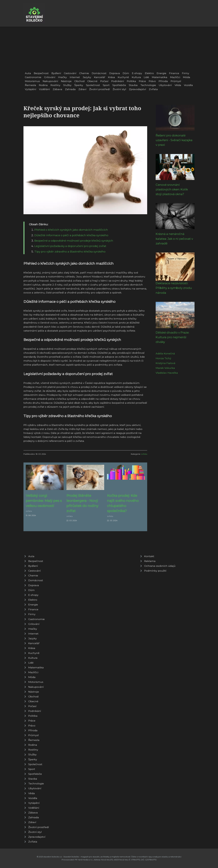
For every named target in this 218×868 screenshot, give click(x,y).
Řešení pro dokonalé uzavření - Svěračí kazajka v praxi (174, 140)
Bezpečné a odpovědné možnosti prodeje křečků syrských (74, 241)
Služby (67, 85)
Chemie (84, 73)
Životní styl (119, 89)
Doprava (115, 73)
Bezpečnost (41, 73)
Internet (75, 77)
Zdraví (82, 89)
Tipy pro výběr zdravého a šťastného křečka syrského (70, 252)
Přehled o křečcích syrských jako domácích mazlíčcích (71, 230)
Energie (161, 73)
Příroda (163, 81)
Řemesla (30, 85)
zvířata (144, 454)
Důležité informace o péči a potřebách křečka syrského (71, 235)
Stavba (133, 85)
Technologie (148, 85)
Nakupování (50, 81)
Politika (131, 81)
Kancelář (100, 77)
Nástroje (66, 81)
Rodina (43, 85)
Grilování (50, 77)
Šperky (79, 85)
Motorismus (32, 81)
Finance (174, 73)
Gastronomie (33, 77)
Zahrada (70, 89)
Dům (126, 73)
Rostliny (55, 85)
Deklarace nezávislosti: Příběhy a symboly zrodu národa (174, 288)
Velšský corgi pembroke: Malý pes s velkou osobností (44, 501)
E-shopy (137, 73)
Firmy (186, 73)
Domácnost (99, 73)
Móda (187, 77)
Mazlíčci (175, 77)
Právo (152, 81)
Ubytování (165, 85)
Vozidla (188, 85)
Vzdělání (44, 89)
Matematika (160, 77)
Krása (111, 77)
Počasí (104, 81)
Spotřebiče (119, 85)
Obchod (79, 81)
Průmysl (176, 81)
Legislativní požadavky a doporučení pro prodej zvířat (70, 246)
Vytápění (31, 89)
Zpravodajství (137, 89)
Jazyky (87, 77)
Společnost (93, 85)
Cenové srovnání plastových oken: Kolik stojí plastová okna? (172, 189)
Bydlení (56, 73)
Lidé (146, 77)
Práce (142, 81)
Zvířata (153, 89)
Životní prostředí (100, 89)
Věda (178, 85)
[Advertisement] (109, 48)
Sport (106, 85)
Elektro (149, 73)
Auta (28, 73)
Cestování (70, 73)
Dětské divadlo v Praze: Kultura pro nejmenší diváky (172, 337)
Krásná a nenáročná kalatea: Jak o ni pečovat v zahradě (174, 239)
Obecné (92, 81)
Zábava (57, 89)
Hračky (62, 77)
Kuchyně (123, 77)
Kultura (136, 77)
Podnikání (118, 81)
